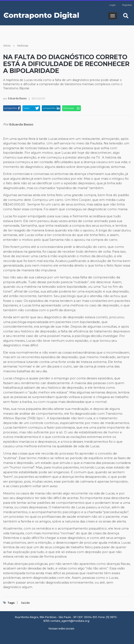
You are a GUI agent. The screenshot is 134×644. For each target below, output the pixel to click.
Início (7, 45)
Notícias (23, 45)
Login (113, 5)
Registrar (127, 5)
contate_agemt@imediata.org (70, 621)
